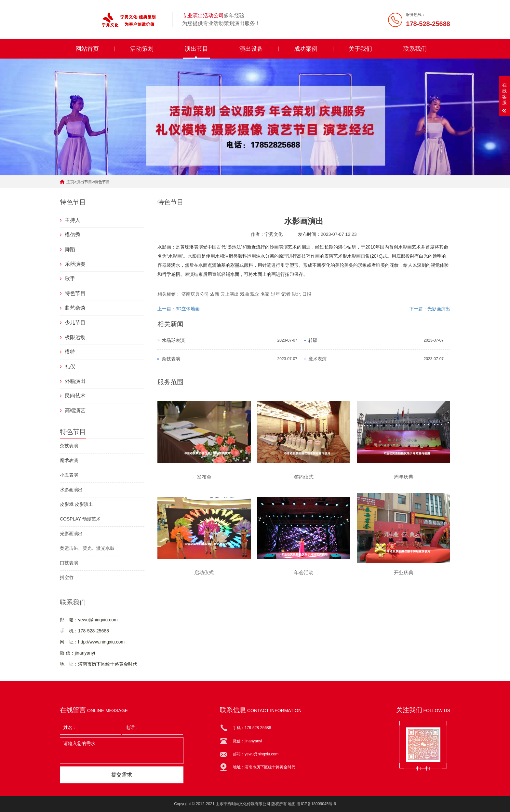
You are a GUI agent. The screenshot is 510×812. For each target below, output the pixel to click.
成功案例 (306, 49)
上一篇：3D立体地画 (179, 309)
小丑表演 (69, 475)
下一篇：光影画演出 (430, 309)
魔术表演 (69, 460)
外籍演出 (75, 381)
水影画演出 (71, 490)
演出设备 (251, 49)
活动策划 (142, 49)
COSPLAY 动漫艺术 (80, 519)
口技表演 (69, 563)
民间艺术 (75, 396)
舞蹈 (70, 249)
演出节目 (196, 49)
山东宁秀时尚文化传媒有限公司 (243, 804)
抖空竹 (67, 577)
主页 (70, 182)
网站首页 (87, 49)
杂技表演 (69, 446)
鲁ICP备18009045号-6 (316, 804)
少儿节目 (75, 323)
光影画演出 (71, 534)
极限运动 (75, 337)
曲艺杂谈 (75, 308)
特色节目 (102, 182)
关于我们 (360, 49)
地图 (292, 804)
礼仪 (70, 366)
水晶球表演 (173, 340)
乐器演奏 (75, 264)
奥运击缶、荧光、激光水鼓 (87, 548)
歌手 (70, 279)
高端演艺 (75, 410)
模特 (70, 352)
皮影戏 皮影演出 (76, 504)
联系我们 (415, 49)
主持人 (73, 220)
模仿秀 (73, 235)
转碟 (313, 340)
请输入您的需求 (122, 751)
